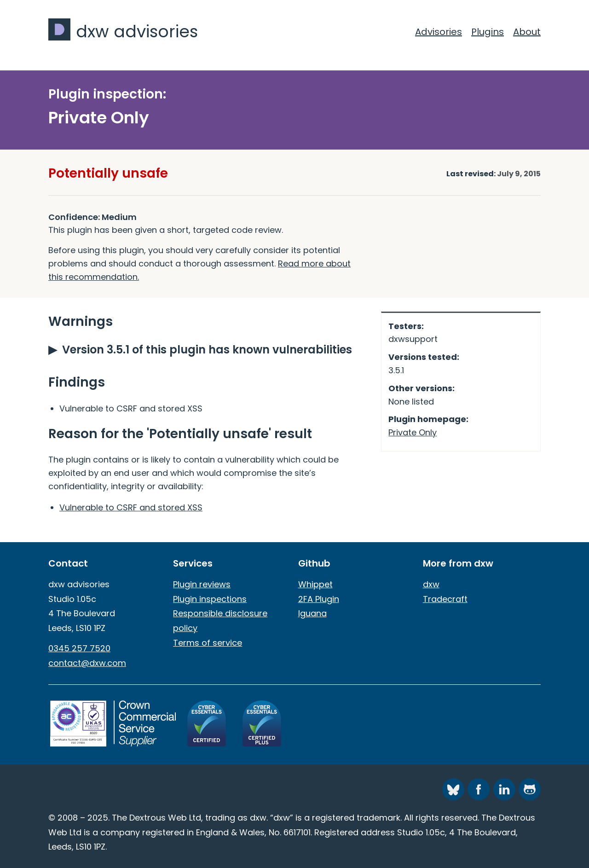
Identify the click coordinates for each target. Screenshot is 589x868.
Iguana (312, 613)
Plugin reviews (202, 584)
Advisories (439, 32)
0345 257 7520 (79, 648)
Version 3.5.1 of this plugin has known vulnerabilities (207, 350)
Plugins (488, 32)
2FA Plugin (319, 599)
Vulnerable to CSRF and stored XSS (131, 507)
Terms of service (208, 643)
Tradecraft (445, 599)
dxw (431, 584)
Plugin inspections (210, 599)
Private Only (413, 432)
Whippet (315, 584)
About (527, 32)
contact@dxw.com (87, 663)
